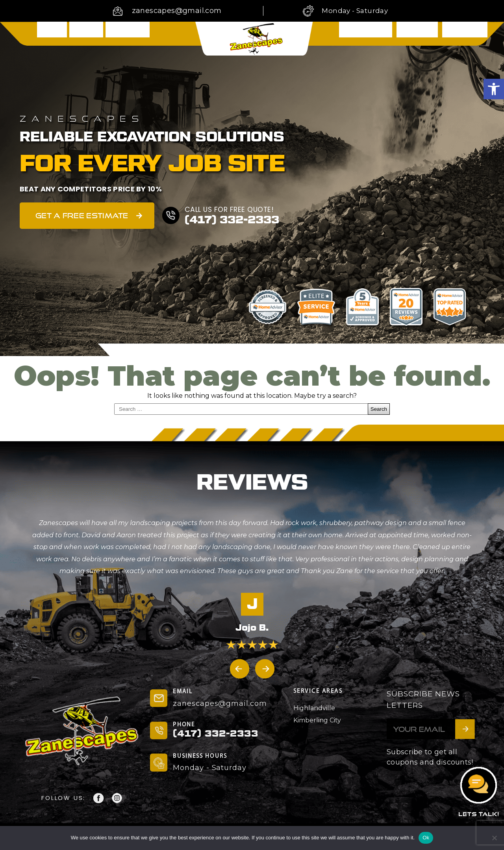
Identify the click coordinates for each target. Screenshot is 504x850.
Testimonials (366, 33)
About (86, 33)
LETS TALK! (479, 814)
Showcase (417, 33)
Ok (426, 838)
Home (52, 33)
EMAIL (183, 692)
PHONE (184, 725)
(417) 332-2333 (234, 220)
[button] (494, 89)
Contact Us (465, 33)
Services (127, 33)
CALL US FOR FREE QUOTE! (231, 209)
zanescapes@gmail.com (177, 11)
